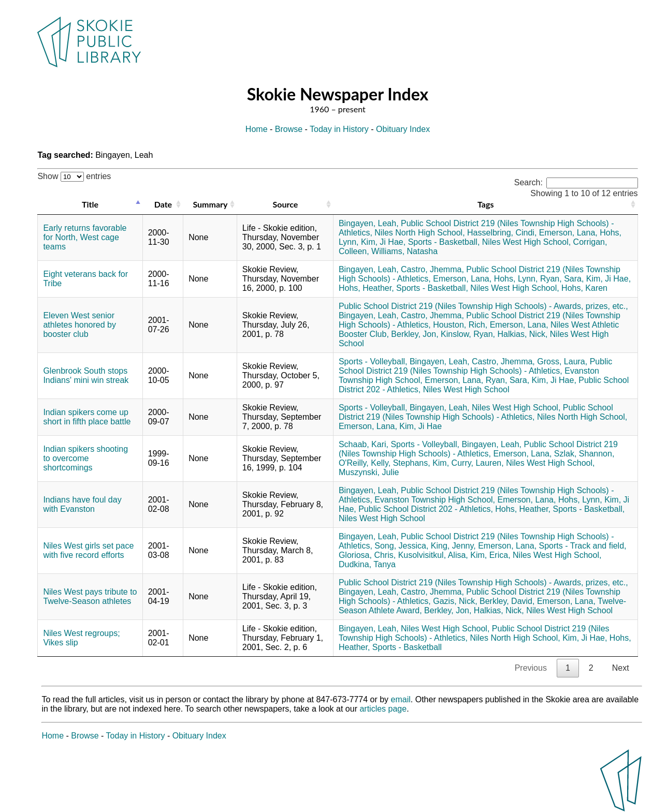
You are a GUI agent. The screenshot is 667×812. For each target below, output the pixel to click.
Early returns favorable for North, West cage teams (85, 237)
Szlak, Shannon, (584, 454)
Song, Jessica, (401, 546)
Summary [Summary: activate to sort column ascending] (210, 204)
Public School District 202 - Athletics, (426, 509)
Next (621, 668)
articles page (383, 709)
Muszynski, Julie (369, 472)
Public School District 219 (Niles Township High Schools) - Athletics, (475, 366)
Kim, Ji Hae (421, 426)
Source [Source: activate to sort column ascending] (285, 204)
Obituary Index (403, 129)
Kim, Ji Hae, (383, 242)
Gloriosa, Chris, (367, 555)
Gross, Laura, (562, 361)
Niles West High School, (526, 242)
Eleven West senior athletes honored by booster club (79, 325)
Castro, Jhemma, (432, 269)
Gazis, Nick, (455, 601)
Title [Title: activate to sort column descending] (90, 204)
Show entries (74, 176)
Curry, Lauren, (478, 463)
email (401, 699)
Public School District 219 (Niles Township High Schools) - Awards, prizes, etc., (483, 306)
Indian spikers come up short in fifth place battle (87, 417)
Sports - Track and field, (583, 546)
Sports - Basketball (407, 647)
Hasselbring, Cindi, (502, 233)
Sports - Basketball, (444, 242)
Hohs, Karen (584, 288)
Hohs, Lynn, (516, 279)
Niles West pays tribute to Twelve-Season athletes (90, 596)
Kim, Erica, (490, 555)
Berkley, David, (507, 601)
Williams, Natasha (404, 251)
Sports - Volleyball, (373, 361)
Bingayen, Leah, (369, 223)
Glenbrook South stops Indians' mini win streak (86, 375)
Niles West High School (466, 389)
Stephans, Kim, (421, 463)
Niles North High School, (419, 233)
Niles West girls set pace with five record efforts (88, 550)
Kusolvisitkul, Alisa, (433, 555)
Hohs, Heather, (366, 288)
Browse (289, 129)
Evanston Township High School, (435, 500)
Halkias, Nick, (522, 334)
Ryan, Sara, (562, 279)
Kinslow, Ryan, (468, 334)
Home (257, 129)
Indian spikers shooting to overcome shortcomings (85, 458)
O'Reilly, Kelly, (365, 463)
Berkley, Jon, (415, 334)
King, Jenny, (453, 546)
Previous (531, 668)
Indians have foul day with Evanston (82, 504)
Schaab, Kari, (364, 444)
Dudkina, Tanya (367, 564)
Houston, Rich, (460, 325)
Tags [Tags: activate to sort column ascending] (485, 204)
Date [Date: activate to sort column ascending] (163, 204)
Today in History (339, 129)
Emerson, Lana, (568, 233)
